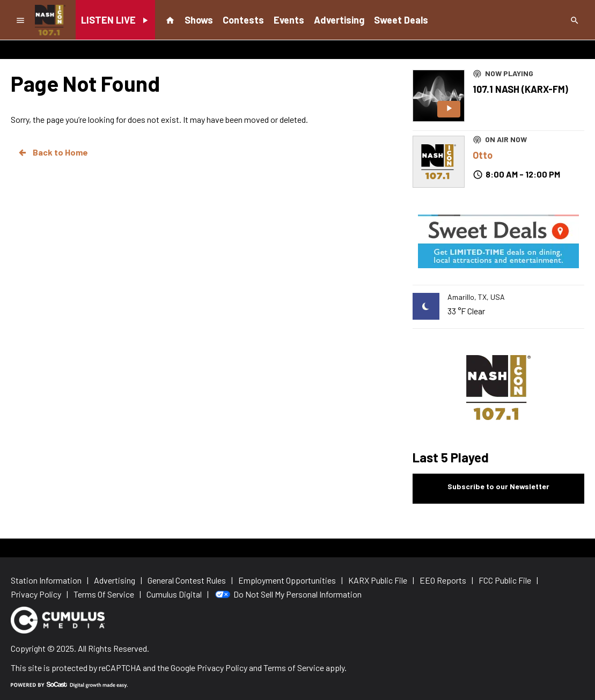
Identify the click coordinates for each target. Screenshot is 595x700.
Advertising (339, 20)
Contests (243, 20)
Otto (483, 155)
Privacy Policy (222, 668)
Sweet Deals (401, 20)
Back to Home (53, 152)
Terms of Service (294, 668)
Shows (199, 20)
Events (289, 20)
